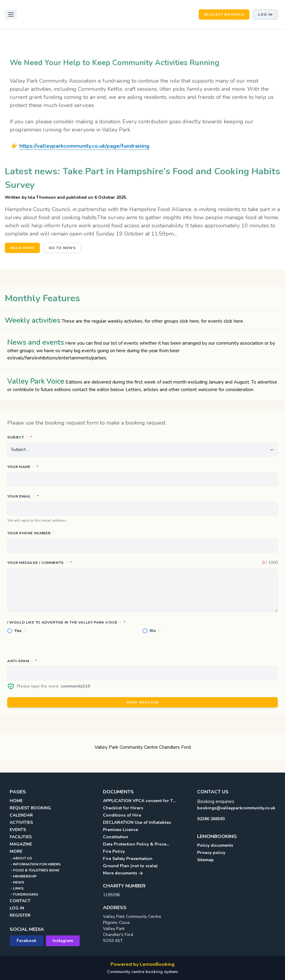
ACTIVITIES (21, 822)
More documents (123, 873)
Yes (21, 631)
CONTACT (20, 901)
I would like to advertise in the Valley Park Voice (93, 622)
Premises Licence (120, 830)
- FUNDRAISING (24, 894)
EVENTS (18, 830)
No (155, 631)
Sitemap (205, 860)
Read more (22, 248)
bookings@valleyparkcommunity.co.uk (236, 808)
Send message (142, 702)
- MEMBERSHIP (23, 876)
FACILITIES (21, 837)
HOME (16, 801)
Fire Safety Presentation (128, 859)
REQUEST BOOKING (224, 14)
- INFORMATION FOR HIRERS (35, 864)
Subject (46, 437)
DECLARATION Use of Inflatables (137, 822)
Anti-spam (49, 661)
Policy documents (215, 845)
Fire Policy (114, 851)
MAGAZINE (21, 844)
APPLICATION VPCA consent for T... (139, 801)
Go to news (62, 248)
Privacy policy (211, 853)
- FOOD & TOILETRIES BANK (35, 870)
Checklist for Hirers (123, 808)
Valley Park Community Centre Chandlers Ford (143, 747)
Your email (50, 496)
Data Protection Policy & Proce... (136, 844)
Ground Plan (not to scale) (130, 866)
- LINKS (17, 888)
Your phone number (31, 533)
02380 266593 (211, 819)
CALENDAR (21, 815)
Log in (265, 14)
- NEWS (17, 882)
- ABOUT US (21, 858)
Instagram (63, 941)
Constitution (116, 837)
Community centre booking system (142, 972)
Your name (50, 466)
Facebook (27, 941)
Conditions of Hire (122, 815)
